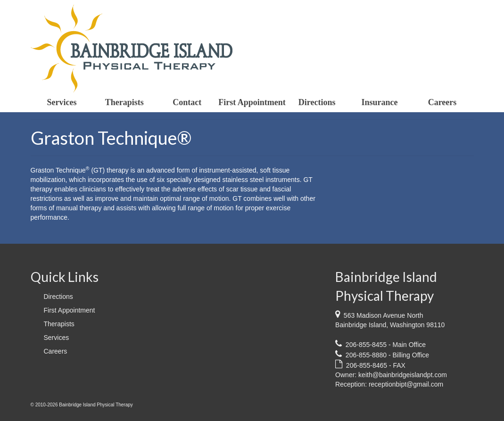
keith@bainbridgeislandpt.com (403, 375)
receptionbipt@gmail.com (406, 384)
